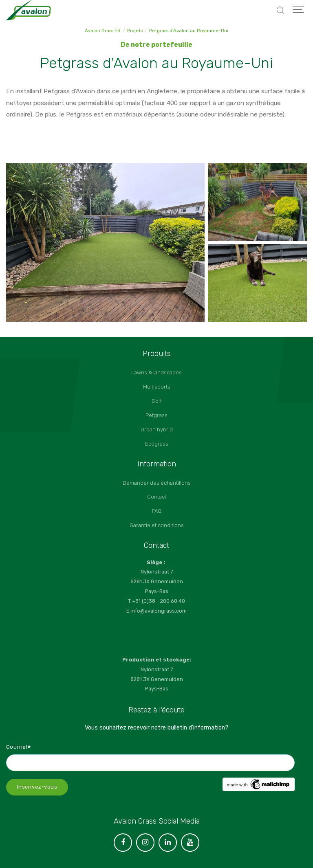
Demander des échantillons (157, 483)
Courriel (19, 747)
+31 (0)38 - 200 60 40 (159, 601)
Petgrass (156, 415)
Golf (157, 401)
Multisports (157, 387)
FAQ (157, 511)
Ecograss (157, 444)
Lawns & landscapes (156, 372)
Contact (157, 497)
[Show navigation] (299, 10)
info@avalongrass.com (159, 611)
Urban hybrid (157, 430)
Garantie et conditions (157, 525)
